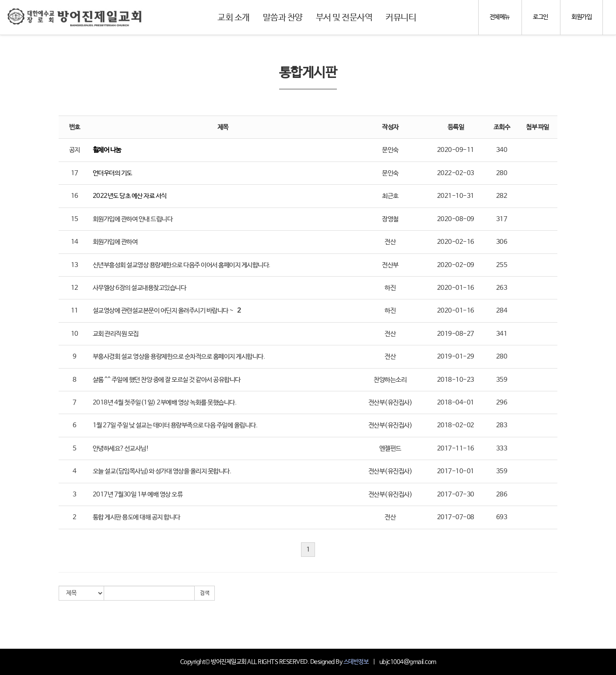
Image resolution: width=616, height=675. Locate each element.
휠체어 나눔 (107, 150)
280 (502, 173)
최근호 (390, 196)
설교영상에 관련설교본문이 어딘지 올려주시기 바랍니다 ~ (163, 311)
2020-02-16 (456, 242)
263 (502, 288)
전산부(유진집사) (390, 403)
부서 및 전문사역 (344, 18)
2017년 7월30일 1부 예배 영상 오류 (138, 494)
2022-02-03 (456, 173)
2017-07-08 (456, 517)
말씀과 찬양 (283, 18)
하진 (390, 288)
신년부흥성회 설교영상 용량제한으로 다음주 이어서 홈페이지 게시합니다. (182, 265)
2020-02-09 (456, 265)
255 (502, 265)
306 (502, 242)
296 (502, 403)
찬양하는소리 (390, 380)
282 (502, 196)
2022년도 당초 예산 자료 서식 (130, 196)
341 (502, 334)
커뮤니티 (401, 18)
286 (502, 494)
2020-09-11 (456, 150)
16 (75, 196)
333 (502, 448)
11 (75, 311)
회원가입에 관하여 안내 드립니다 (133, 219)
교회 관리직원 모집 (116, 334)
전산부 (390, 265)
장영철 (390, 219)
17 (75, 173)
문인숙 (390, 150)
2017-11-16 (456, 448)
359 (502, 380)
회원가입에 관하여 (115, 242)
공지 (75, 150)
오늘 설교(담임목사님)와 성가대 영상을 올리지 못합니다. (162, 471)
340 (502, 150)
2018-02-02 (456, 425)
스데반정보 (356, 662)
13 (75, 265)
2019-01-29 (456, 357)
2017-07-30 (456, 494)
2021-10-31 (456, 196)
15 (75, 219)
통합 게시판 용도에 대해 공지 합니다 (136, 517)
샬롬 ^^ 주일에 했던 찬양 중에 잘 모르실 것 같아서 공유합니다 (167, 380)
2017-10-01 (456, 471)
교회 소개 (234, 18)
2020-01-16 (456, 288)
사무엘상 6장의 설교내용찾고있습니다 (140, 288)
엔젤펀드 (390, 448)
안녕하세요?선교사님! (121, 448)
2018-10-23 (456, 380)
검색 (205, 593)
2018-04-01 (456, 403)
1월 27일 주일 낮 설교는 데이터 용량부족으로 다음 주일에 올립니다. (175, 425)
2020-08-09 (456, 219)
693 (502, 517)
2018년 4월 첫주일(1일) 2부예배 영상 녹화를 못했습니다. (165, 403)
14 (75, 242)
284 (502, 311)
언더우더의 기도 (112, 173)
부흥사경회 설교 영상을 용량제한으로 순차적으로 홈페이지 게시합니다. (179, 357)
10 (75, 334)
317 (502, 219)
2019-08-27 (456, 334)
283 (502, 425)
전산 (390, 242)
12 (75, 288)
